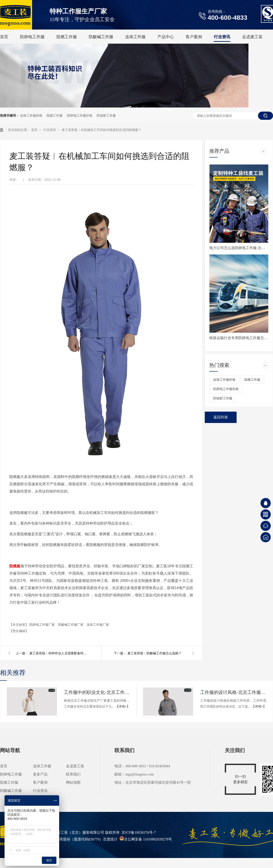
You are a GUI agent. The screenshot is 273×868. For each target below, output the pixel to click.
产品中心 (166, 37)
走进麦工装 (252, 37)
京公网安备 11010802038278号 (146, 839)
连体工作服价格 (31, 115)
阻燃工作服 (67, 37)
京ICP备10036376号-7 (139, 832)
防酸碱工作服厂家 (71, 625)
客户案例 (194, 37)
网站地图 (73, 782)
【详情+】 (123, 706)
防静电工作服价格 (80, 115)
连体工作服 (135, 37)
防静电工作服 (32, 37)
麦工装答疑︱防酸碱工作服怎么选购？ (154, 653)
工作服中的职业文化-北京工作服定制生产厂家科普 (97, 692)
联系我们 (73, 774)
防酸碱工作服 (101, 37)
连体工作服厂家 (98, 625)
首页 (4, 37)
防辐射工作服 (106, 115)
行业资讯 (222, 37)
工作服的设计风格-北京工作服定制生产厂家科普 (233, 692)
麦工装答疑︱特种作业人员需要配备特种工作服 (59, 653)
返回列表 (221, 417)
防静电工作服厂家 (43, 625)
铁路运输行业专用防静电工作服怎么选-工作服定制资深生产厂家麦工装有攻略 (239, 338)
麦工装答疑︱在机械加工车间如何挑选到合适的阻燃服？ (101, 130)
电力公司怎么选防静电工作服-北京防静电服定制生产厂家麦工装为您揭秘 (239, 248)
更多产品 (40, 774)
